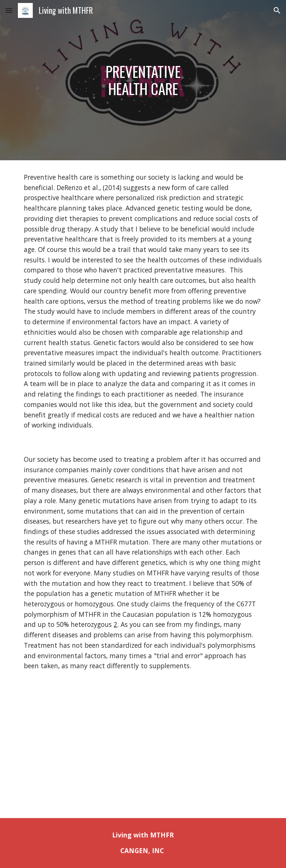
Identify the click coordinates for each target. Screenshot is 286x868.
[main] (143, 80)
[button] (9, 10)
